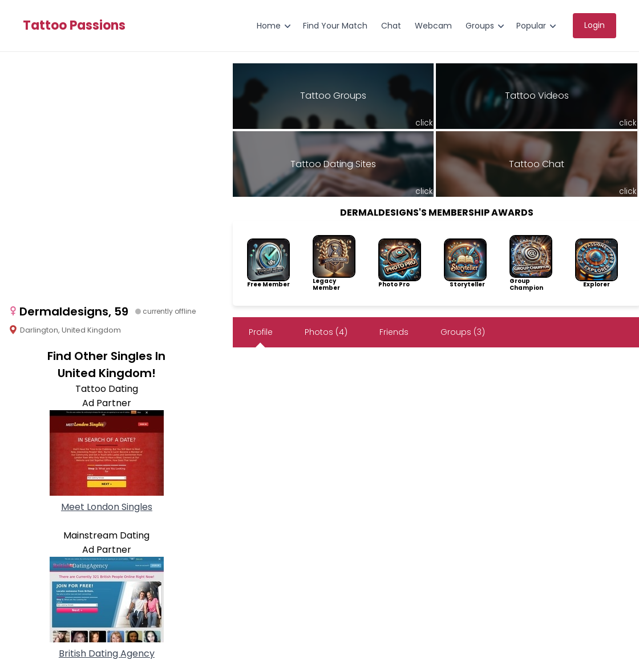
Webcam (433, 26)
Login (594, 25)
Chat (391, 26)
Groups (480, 26)
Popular (531, 26)
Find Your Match (335, 26)
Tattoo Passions (74, 26)
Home (269, 26)
